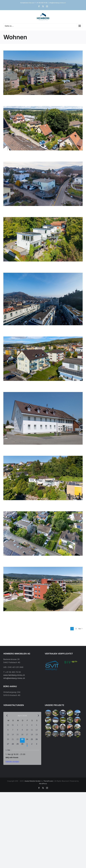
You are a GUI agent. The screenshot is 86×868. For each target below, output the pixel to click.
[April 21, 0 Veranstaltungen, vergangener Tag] (13, 740)
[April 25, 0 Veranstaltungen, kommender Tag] (32, 740)
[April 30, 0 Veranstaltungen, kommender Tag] (22, 745)
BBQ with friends (12, 758)
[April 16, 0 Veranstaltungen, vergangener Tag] (22, 736)
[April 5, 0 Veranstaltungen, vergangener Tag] (37, 726)
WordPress (43, 784)
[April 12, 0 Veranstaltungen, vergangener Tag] (37, 731)
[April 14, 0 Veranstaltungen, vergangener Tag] (13, 736)
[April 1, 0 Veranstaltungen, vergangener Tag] (18, 726)
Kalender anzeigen (12, 761)
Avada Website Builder (33, 781)
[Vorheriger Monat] (7, 715)
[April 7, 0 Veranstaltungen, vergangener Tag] (13, 731)
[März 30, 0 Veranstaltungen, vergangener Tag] (8, 726)
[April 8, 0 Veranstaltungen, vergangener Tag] (18, 731)
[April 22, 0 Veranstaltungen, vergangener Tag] (18, 740)
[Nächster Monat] (38, 715)
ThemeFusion (48, 781)
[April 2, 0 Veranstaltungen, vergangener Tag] (22, 726)
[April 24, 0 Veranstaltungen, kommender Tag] (27, 740)
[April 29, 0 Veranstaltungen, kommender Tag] (18, 745)
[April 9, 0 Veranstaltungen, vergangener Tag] (22, 731)
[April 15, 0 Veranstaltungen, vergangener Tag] (18, 736)
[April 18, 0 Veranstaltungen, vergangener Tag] (32, 736)
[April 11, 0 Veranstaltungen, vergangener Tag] (32, 731)
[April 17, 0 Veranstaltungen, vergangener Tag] (27, 736)
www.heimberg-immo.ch (14, 675)
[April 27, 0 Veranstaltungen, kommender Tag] (8, 745)
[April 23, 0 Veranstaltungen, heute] (22, 740)
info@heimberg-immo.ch (57, 3)
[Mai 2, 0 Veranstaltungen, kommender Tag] (32, 745)
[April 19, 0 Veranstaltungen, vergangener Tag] (37, 736)
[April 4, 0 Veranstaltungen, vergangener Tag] (32, 726)
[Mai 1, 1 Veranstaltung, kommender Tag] (27, 745)
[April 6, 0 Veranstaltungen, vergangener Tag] (8, 731)
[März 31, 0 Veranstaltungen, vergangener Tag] (13, 726)
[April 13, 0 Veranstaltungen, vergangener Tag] (8, 736)
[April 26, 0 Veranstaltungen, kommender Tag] (37, 740)
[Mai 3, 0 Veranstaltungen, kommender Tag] (37, 745)
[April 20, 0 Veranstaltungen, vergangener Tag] (8, 740)
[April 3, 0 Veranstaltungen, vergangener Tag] (27, 726)
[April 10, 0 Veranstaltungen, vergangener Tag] (27, 731)
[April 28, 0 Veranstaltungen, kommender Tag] (13, 745)
